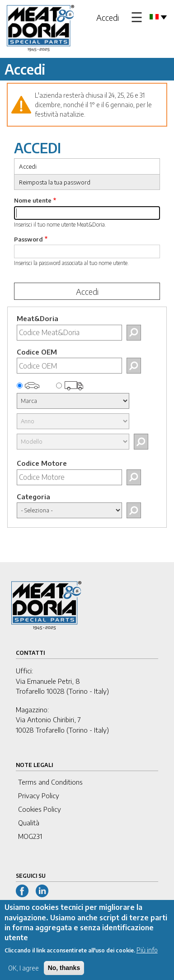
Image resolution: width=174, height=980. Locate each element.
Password (28, 239)
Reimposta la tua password (55, 182)
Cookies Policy (40, 809)
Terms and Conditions (50, 782)
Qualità (29, 823)
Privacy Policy (39, 795)
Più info (147, 956)
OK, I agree (24, 974)
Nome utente (33, 200)
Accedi (108, 17)
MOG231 (30, 836)
